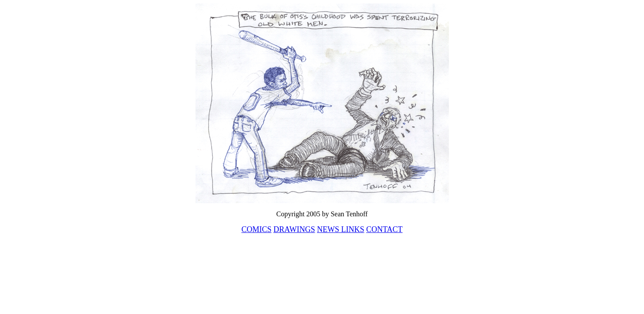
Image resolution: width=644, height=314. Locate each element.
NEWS (328, 229)
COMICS (256, 229)
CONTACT (384, 229)
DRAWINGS (294, 229)
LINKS (352, 229)
